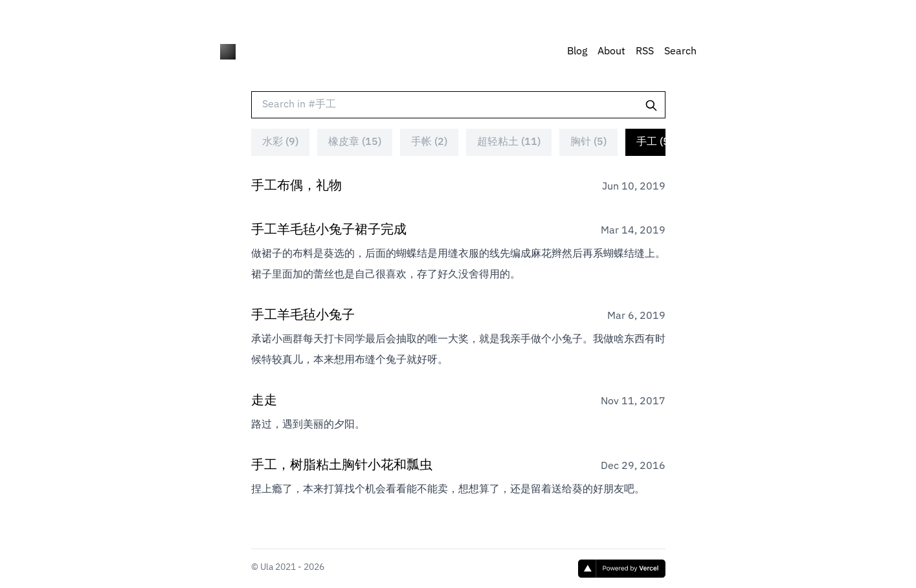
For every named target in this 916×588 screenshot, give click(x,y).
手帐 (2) (429, 155)
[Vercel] (622, 569)
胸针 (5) (588, 155)
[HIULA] (228, 52)
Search (680, 52)
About (611, 52)
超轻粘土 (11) (509, 155)
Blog (577, 52)
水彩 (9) (280, 155)
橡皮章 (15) (355, 155)
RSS (645, 52)
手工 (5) (654, 155)
